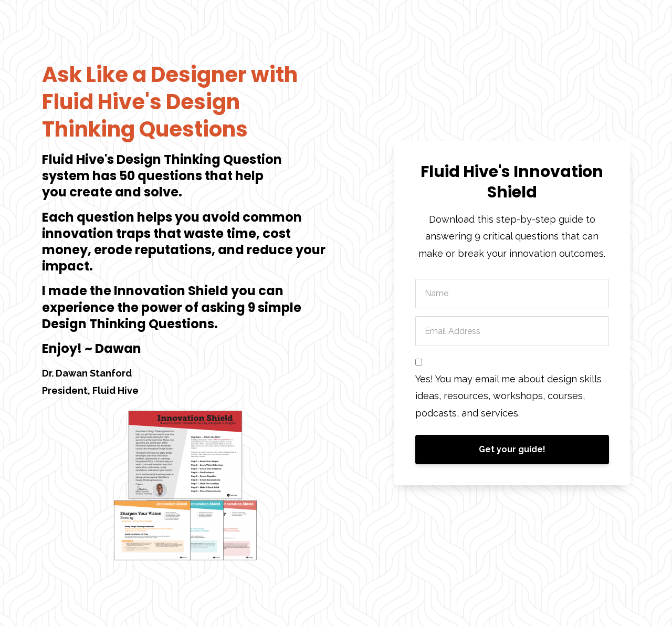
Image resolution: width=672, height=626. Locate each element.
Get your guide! (512, 449)
